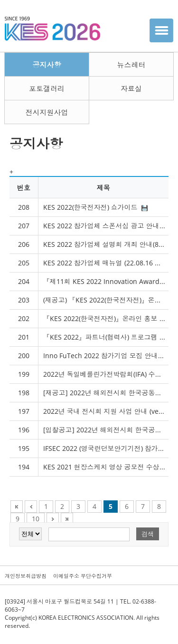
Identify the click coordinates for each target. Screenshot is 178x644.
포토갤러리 (47, 88)
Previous (31, 507)
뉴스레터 (131, 65)
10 (36, 519)
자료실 (131, 88)
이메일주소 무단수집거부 (83, 576)
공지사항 (47, 65)
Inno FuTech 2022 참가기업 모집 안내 (106, 356)
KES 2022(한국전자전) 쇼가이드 (95, 207)
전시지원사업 (47, 112)
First (17, 507)
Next (53, 519)
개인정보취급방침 (26, 576)
